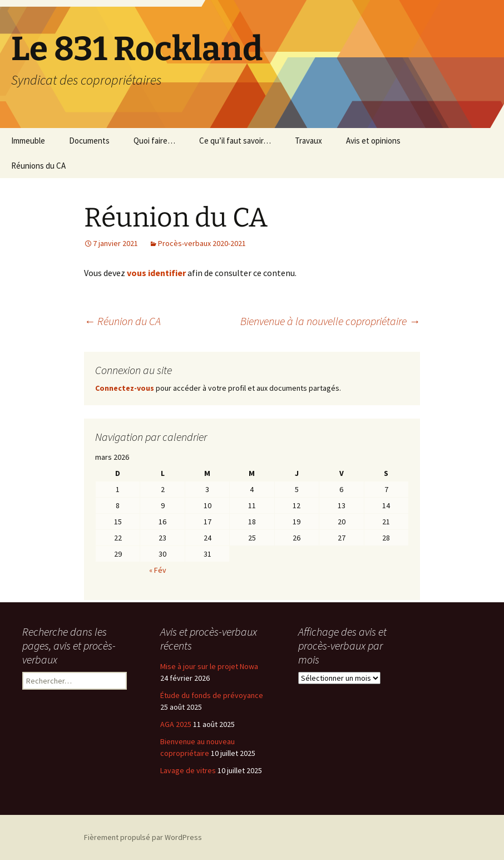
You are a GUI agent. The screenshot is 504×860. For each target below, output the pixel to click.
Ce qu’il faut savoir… (235, 141)
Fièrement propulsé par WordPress (143, 837)
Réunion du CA (122, 321)
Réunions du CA (38, 166)
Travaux (308, 141)
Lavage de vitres (188, 770)
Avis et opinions (373, 141)
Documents (89, 141)
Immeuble (28, 141)
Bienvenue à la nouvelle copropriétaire (330, 321)
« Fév (158, 570)
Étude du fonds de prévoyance (212, 695)
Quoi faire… (154, 141)
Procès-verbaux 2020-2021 (202, 243)
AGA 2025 (176, 724)
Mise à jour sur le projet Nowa (209, 666)
